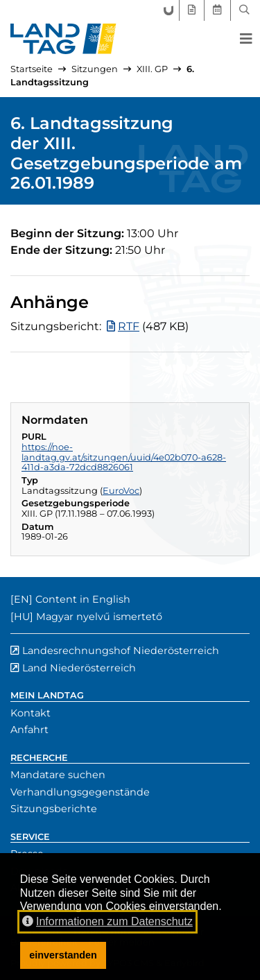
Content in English (83, 599)
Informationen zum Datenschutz (107, 921)
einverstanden (63, 955)
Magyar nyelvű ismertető (99, 617)
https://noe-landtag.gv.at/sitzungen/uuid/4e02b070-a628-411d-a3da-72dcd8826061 (124, 457)
